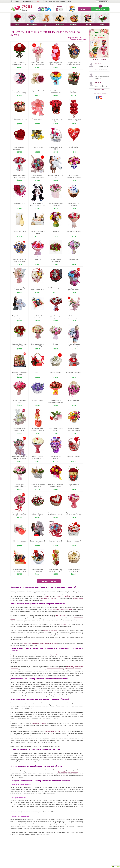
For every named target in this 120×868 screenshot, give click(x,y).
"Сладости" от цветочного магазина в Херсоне (69, 655)
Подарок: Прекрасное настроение (38, 486)
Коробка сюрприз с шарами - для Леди (38, 429)
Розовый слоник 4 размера (38, 120)
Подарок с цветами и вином (38, 232)
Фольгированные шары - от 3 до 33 (74, 120)
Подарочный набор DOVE (56, 148)
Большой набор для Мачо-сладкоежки (19, 261)
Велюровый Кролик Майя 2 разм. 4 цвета (74, 345)
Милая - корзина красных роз (56, 261)
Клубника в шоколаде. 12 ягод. (19, 373)
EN (18, 1)
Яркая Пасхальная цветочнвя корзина (74, 429)
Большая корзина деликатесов (38, 570)
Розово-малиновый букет (19, 401)
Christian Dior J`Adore (19, 231)
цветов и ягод (55, 599)
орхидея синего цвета (50, 630)
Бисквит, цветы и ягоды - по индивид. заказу (20, 92)
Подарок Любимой (38, 91)
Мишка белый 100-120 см (56, 176)
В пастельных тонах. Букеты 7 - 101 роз (38, 345)
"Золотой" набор (38, 147)
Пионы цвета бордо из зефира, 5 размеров (19, 514)
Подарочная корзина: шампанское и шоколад (74, 64)
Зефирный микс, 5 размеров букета (74, 289)
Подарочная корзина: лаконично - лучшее (20, 570)
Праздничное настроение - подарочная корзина (74, 93)
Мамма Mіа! (38, 260)
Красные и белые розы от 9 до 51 (19, 345)
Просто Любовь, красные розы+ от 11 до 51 (19, 149)
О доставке (52, 1)
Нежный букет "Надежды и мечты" (19, 486)
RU (12, 1)
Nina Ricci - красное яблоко (20, 542)
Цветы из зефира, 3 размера (56, 542)
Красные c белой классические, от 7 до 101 (19, 65)
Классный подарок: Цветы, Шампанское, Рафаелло (38, 65)
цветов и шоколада (44, 599)
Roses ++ (38, 372)
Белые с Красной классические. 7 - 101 (38, 457)
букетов (47, 597)
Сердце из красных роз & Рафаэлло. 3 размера (56, 514)
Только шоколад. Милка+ (56, 457)
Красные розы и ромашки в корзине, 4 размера (38, 515)
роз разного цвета (73, 595)
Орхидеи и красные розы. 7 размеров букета (20, 177)
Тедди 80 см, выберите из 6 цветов (20, 317)
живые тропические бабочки (55, 668)
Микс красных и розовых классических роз (56, 402)
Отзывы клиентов (99, 60)
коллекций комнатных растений (62, 609)
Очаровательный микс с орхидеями (56, 204)
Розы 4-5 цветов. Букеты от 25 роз (56, 92)
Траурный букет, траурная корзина (68, 772)
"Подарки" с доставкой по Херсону (45, 655)
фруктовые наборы (72, 666)
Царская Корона (74, 485)
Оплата (46, 1)
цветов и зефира (78, 599)
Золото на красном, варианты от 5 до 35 (56, 570)
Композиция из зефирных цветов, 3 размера (38, 177)
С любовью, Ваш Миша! (74, 372)
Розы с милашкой (74, 400)
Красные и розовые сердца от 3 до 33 (56, 64)
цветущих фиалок (62, 615)
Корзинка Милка (38, 400)
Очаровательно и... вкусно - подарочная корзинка (38, 290)
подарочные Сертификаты (73, 668)
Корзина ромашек (56, 372)
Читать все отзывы (99, 89)
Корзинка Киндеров (74, 457)
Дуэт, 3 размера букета (56, 317)
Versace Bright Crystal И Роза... (56, 429)
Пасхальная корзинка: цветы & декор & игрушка (19, 430)
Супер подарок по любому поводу (74, 570)
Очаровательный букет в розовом (19, 289)
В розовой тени (74, 260)
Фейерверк (56, 231)
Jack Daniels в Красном (56, 288)
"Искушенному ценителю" (53, 731)
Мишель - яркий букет (74, 231)
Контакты (70, 1)
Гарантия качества (61, 1)
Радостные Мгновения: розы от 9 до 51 (56, 486)
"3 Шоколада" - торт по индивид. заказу (20, 120)
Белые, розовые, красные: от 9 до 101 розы (74, 177)
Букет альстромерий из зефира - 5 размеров (20, 457)
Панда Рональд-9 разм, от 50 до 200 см (38, 204)
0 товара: (100, 9)
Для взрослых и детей (74, 541)
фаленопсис (63, 624)
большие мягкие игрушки (39, 724)
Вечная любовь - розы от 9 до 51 (56, 120)
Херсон (37, 1)
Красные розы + (19, 203)
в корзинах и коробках (63, 597)
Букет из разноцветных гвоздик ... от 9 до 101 (74, 514)
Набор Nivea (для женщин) (74, 204)
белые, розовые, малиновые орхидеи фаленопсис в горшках (40, 643)
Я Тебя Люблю (74, 147)
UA (15, 1)
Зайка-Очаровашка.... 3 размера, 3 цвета (38, 542)
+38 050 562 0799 (45, 7)
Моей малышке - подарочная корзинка (74, 317)
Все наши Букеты (49, 581)
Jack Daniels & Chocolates (38, 317)
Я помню (56, 344)
